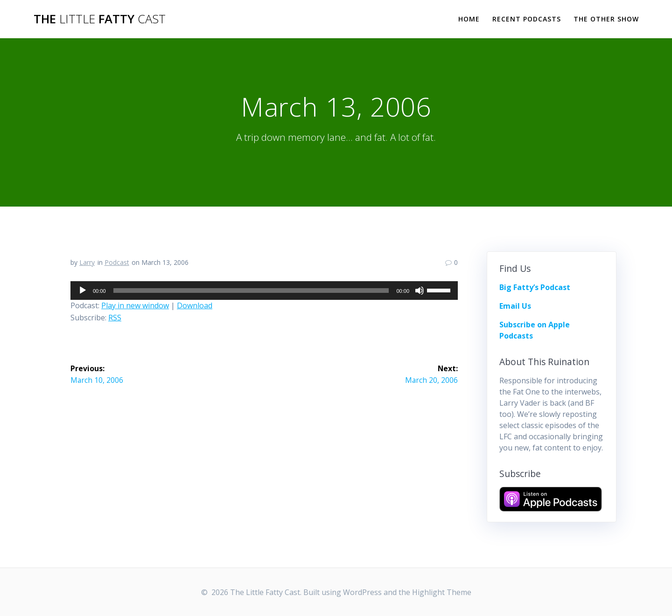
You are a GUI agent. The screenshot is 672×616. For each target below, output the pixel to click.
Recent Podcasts (527, 19)
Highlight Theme (442, 592)
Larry (87, 262)
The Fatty (100, 19)
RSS (115, 318)
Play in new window (135, 305)
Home (469, 19)
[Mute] (420, 291)
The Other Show (606, 19)
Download (195, 305)
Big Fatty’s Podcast (535, 287)
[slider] (251, 291)
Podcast (117, 262)
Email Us (515, 306)
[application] (264, 291)
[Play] (83, 291)
